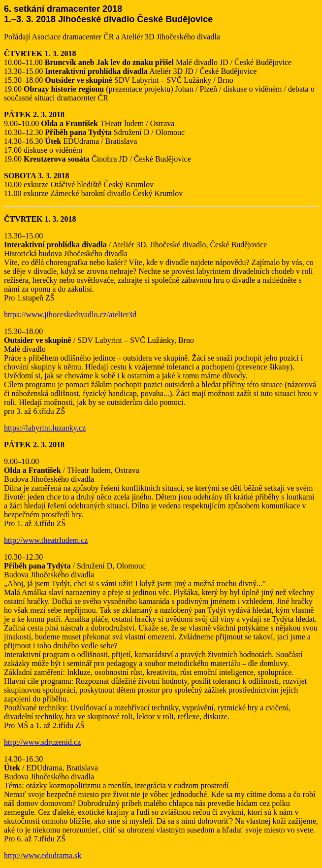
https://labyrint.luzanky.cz (45, 428)
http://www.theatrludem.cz (46, 540)
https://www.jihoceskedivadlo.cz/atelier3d (70, 315)
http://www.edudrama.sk (43, 855)
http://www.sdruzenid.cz (42, 742)
